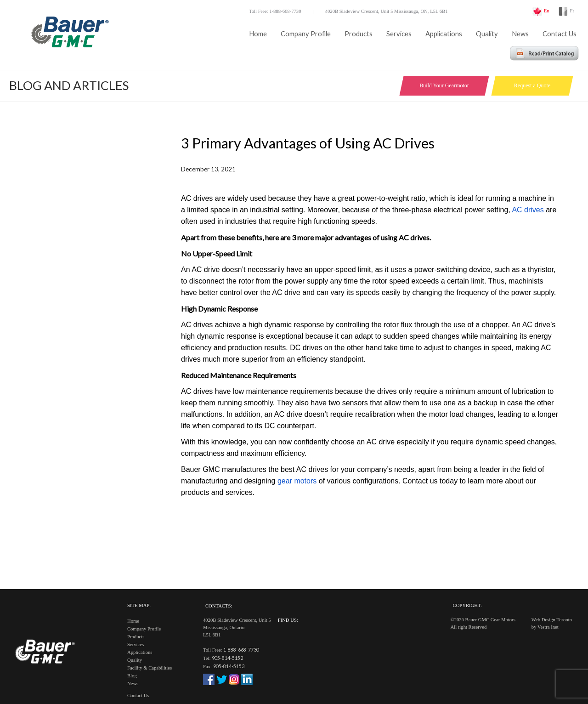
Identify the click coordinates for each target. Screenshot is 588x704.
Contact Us (560, 34)
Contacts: (219, 606)
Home (258, 34)
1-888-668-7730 (241, 650)
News (520, 34)
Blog (132, 676)
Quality (487, 34)
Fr (572, 11)
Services (399, 34)
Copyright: (467, 605)
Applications (444, 34)
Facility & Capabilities (150, 668)
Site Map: (139, 605)
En (547, 11)
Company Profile (306, 34)
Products (359, 34)
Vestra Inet (548, 627)
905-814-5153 (229, 666)
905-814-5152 (227, 658)
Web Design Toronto (552, 620)
